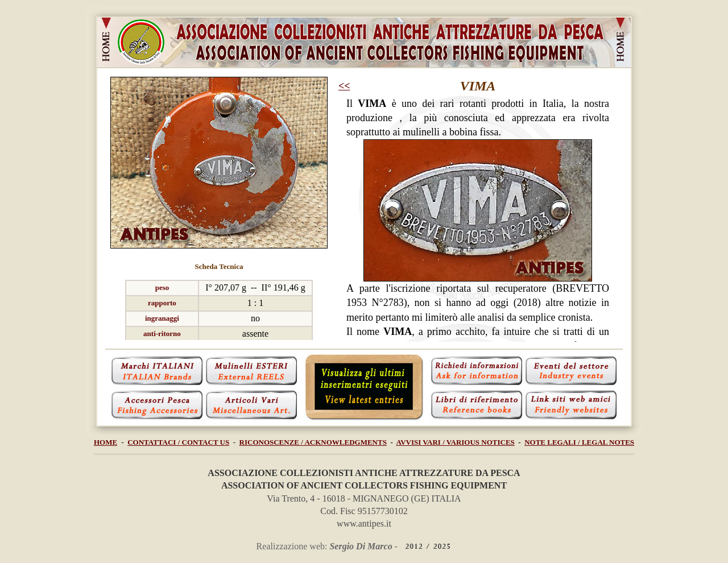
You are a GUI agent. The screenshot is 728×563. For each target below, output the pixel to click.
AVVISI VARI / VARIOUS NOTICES (456, 442)
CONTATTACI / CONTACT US (178, 442)
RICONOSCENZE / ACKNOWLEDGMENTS (313, 442)
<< (344, 86)
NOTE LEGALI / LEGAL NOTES (579, 442)
